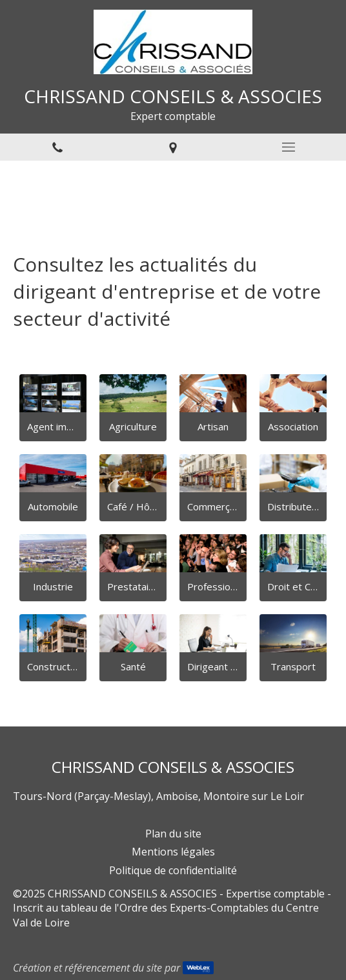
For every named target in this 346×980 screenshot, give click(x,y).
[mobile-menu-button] (288, 147)
